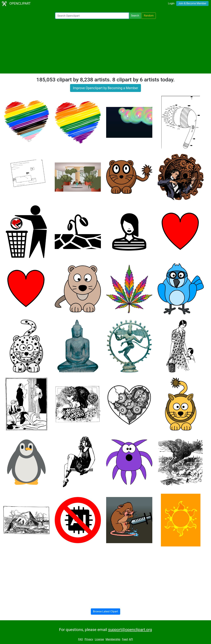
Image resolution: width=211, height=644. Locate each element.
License (99, 639)
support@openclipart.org (130, 630)
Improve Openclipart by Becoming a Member (105, 88)
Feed (125, 639)
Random (149, 16)
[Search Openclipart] (92, 16)
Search (135, 16)
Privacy (89, 639)
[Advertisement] (105, 46)
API (131, 639)
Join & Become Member (192, 3)
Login (171, 3)
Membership (113, 639)
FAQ (81, 639)
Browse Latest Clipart (106, 611)
